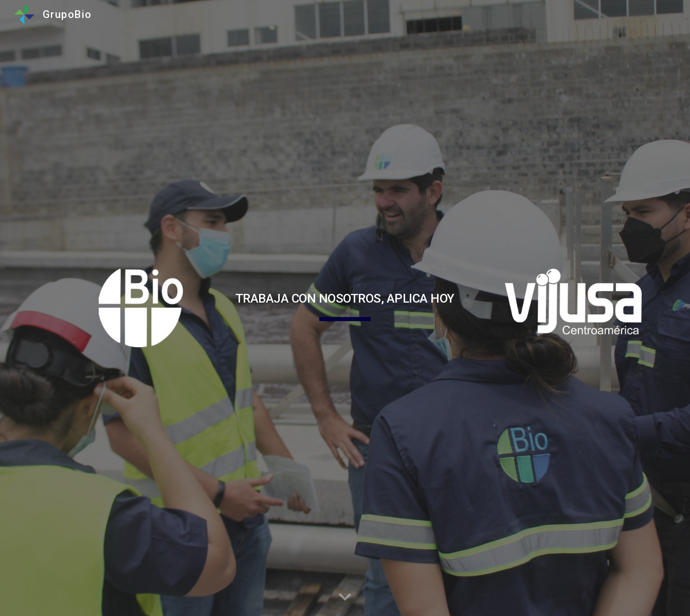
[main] (345, 297)
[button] (345, 598)
